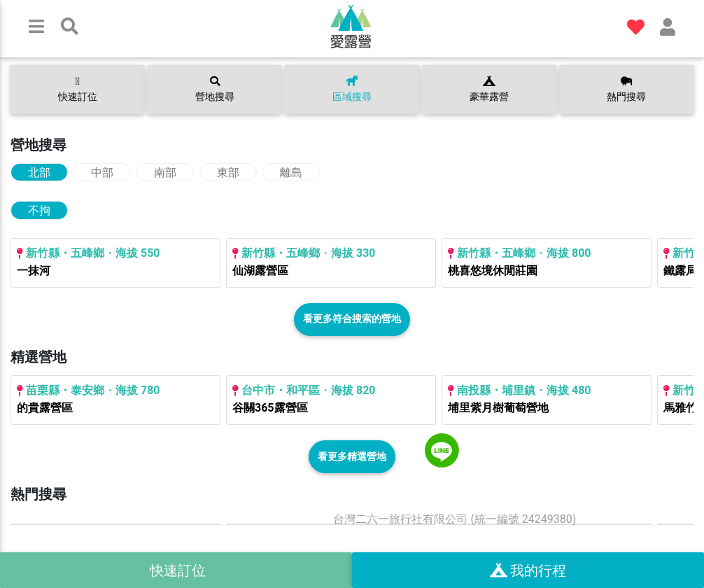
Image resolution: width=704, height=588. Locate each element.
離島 (291, 173)
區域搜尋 (352, 90)
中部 (102, 173)
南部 (165, 173)
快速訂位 (78, 89)
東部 (228, 173)
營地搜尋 (215, 90)
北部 (39, 173)
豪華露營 (489, 90)
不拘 (39, 210)
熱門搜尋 (626, 90)
